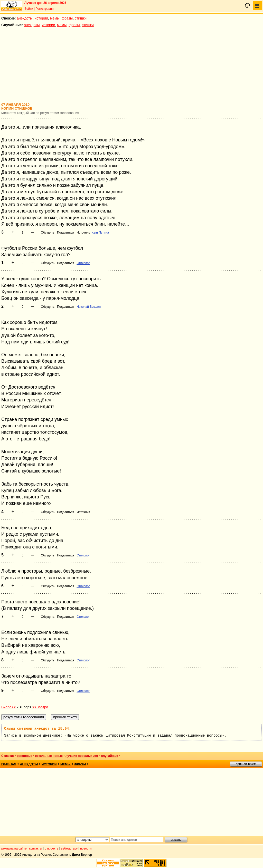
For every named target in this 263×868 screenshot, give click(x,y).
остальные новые (49, 756)
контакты (36, 848)
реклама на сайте (14, 848)
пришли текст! (246, 764)
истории (41, 18)
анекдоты (25, 18)
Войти (29, 9)
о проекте (52, 848)
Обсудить (48, 233)
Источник (83, 233)
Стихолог (83, 263)
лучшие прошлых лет (82, 756)
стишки (81, 18)
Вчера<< (8, 707)
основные (24, 756)
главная (9, 764)
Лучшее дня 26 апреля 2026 (45, 3)
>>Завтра (40, 707)
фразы (67, 18)
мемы (55, 18)
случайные (110, 756)
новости (86, 848)
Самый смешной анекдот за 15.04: (37, 729)
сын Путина (101, 233)
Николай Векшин (89, 307)
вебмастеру (69, 848)
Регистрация (44, 9)
